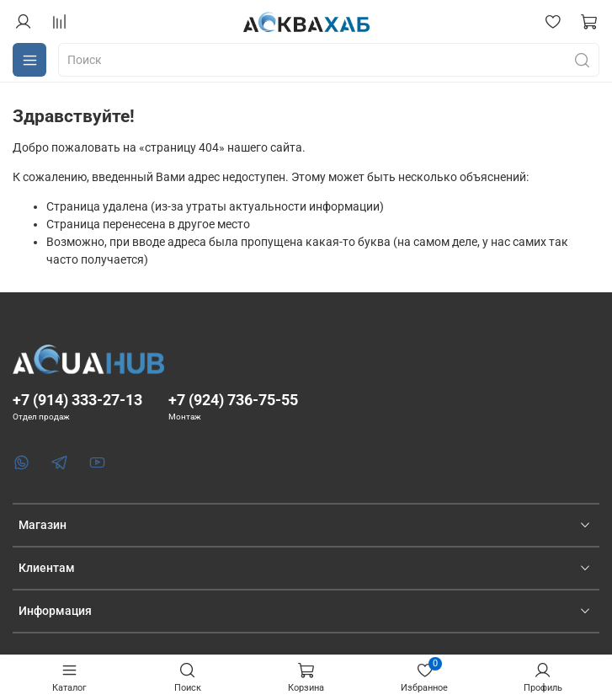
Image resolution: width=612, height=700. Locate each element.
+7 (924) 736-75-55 (233, 400)
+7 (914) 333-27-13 (77, 400)
